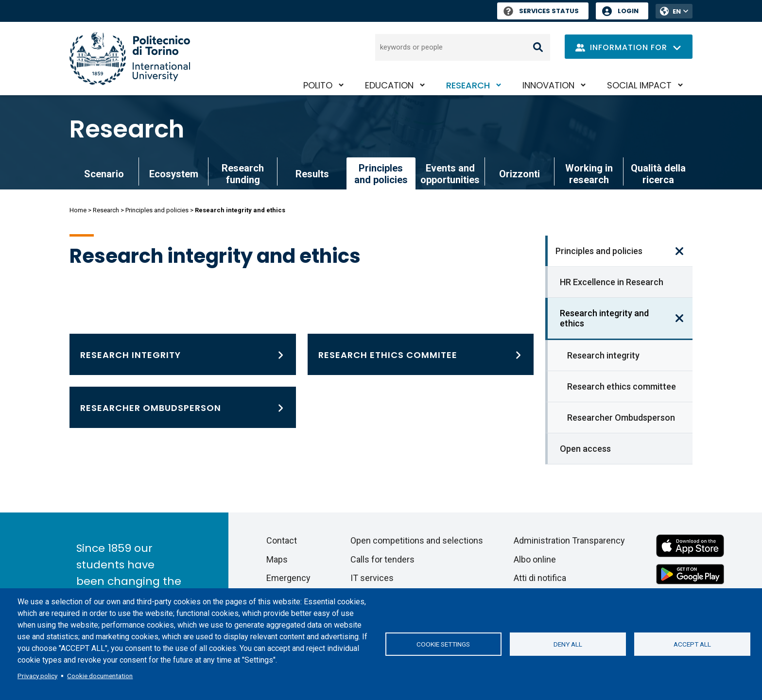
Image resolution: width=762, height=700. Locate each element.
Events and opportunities (450, 174)
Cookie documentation (100, 676)
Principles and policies (157, 210)
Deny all (568, 644)
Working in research (589, 174)
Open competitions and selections (417, 540)
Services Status (541, 11)
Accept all (692, 644)
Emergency (288, 578)
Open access (585, 449)
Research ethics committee (622, 386)
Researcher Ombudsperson (621, 418)
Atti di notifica (540, 578)
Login (628, 11)
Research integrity (603, 355)
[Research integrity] (183, 354)
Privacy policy (37, 676)
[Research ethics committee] (421, 354)
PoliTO (318, 85)
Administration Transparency (569, 540)
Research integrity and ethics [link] (604, 318)
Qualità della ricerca (658, 174)
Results (312, 174)
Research (468, 85)
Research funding (243, 174)
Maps (277, 559)
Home (78, 210)
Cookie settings (443, 644)
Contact (282, 540)
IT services (372, 578)
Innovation (548, 85)
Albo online (535, 559)
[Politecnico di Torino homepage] (130, 59)
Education (389, 85)
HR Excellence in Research (612, 282)
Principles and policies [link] (381, 174)
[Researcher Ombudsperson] (183, 407)
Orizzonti (520, 174)
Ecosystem (174, 174)
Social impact (639, 85)
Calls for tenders (382, 559)
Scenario (104, 174)
